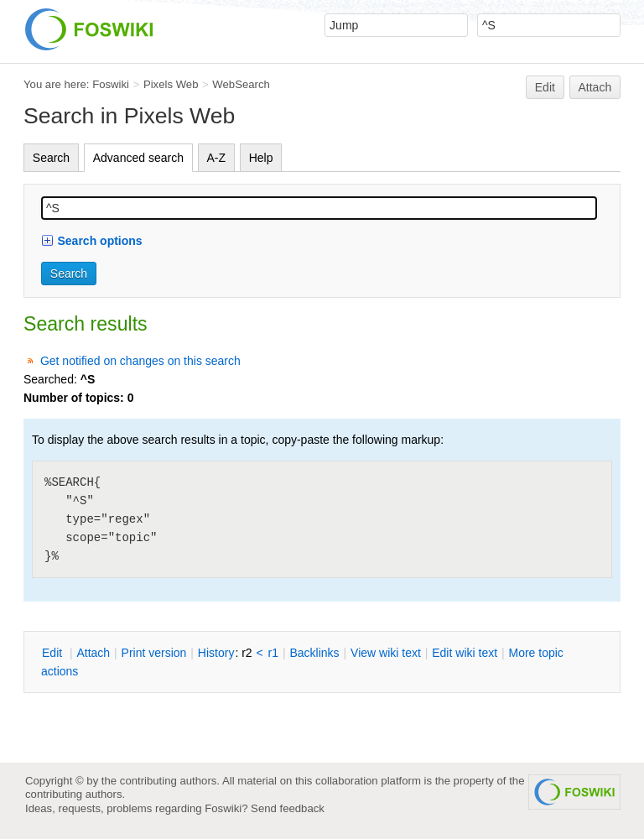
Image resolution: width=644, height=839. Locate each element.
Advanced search (138, 158)
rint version (154, 653)
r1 (273, 653)
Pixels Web (171, 84)
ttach (93, 653)
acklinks (314, 653)
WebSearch (241, 84)
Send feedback (288, 808)
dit (54, 653)
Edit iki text (465, 653)
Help (261, 158)
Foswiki (111, 84)
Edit (545, 87)
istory (216, 653)
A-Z (217, 158)
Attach (595, 87)
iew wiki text (386, 653)
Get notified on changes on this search (140, 361)
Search (51, 158)
